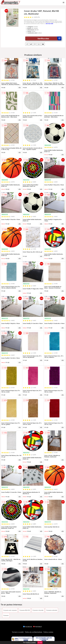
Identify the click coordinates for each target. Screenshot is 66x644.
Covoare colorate (52, 610)
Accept (40, 642)
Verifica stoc (49, 38)
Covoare (6, 615)
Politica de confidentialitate (34, 632)
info (20, 87)
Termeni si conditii (18, 632)
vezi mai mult (49, 24)
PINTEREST (38, 627)
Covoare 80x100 (25, 610)
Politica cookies (48, 632)
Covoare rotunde (38, 610)
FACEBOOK (28, 627)
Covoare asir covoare (10, 610)
